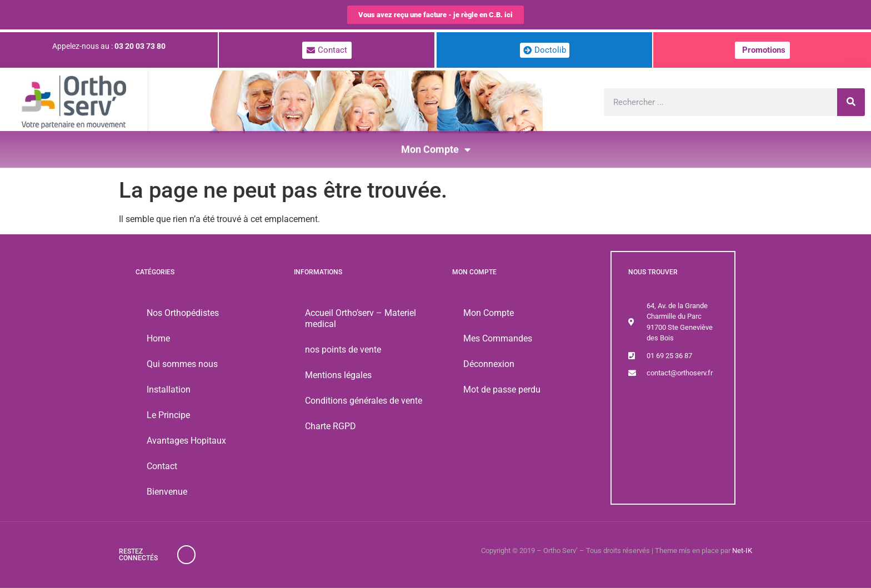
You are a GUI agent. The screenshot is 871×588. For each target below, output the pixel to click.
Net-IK (742, 551)
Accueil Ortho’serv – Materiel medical (361, 318)
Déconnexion (489, 364)
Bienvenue (167, 492)
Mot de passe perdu (502, 390)
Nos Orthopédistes (183, 313)
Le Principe (168, 415)
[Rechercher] (851, 102)
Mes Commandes (498, 338)
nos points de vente (343, 350)
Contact (162, 466)
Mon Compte (436, 145)
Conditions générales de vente (364, 401)
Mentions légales (338, 375)
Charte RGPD (331, 426)
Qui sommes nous (182, 364)
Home (158, 338)
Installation (169, 390)
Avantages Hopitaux (186, 441)
